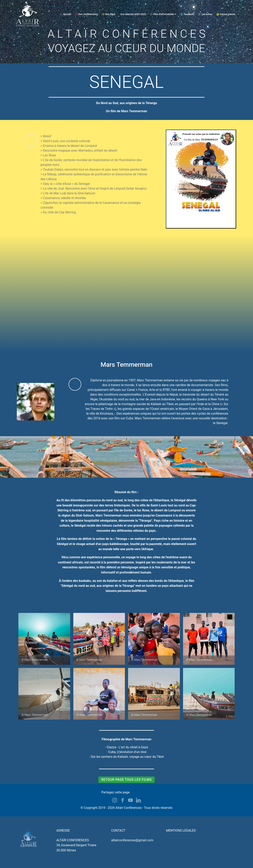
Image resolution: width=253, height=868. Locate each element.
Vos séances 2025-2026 (133, 14)
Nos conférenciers (86, 14)
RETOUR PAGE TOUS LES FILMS (126, 780)
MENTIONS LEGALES (181, 830)
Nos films (109, 14)
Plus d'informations (162, 14)
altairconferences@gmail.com (132, 840)
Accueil (65, 14)
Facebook (187, 14)
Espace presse (226, 14)
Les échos (205, 14)
